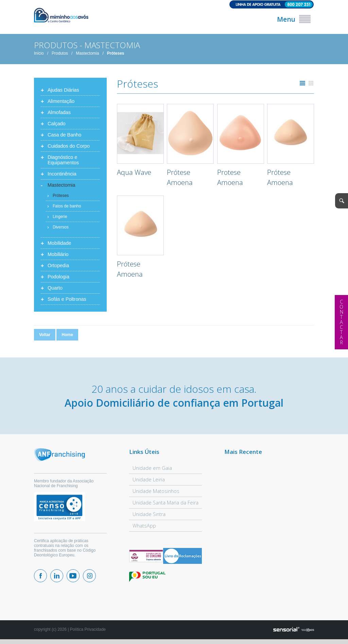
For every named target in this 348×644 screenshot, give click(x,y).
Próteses (116, 53)
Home (67, 335)
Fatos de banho (67, 206)
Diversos (61, 227)
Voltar (45, 335)
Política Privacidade (88, 629)
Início (39, 53)
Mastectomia (87, 53)
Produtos (60, 53)
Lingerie (60, 217)
